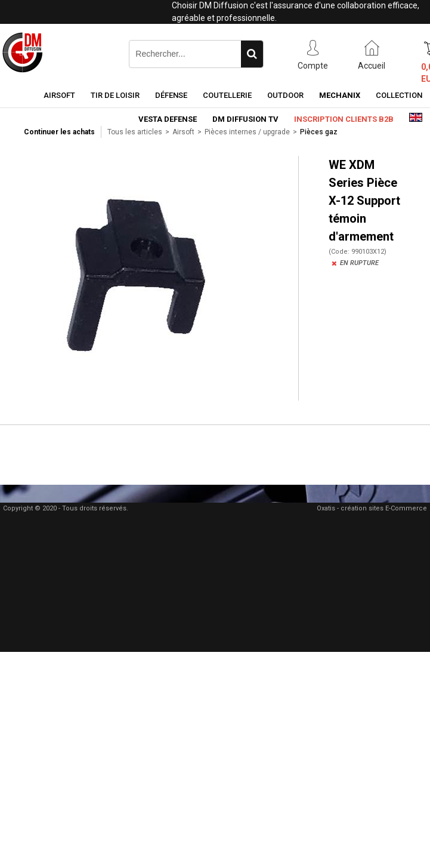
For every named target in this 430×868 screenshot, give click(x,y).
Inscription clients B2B (344, 119)
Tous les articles (135, 132)
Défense (171, 95)
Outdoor (285, 95)
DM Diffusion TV (245, 119)
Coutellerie (227, 95)
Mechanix (340, 95)
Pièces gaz (319, 132)
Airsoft (59, 95)
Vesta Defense (168, 119)
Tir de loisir (115, 95)
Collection (399, 95)
